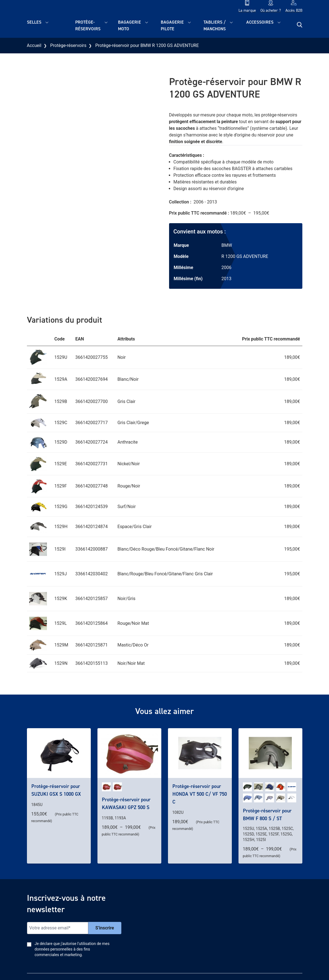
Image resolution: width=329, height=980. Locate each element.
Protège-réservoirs (88, 25)
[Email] (58, 928)
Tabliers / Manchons (215, 25)
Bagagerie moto (130, 25)
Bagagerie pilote (172, 25)
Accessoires (260, 22)
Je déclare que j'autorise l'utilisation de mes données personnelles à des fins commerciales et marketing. (72, 949)
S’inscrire (105, 928)
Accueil (34, 45)
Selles (34, 22)
